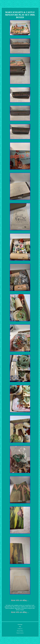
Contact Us (20, 629)
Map (20, 627)
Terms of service (20, 633)
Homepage (20, 624)
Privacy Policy (20, 631)
